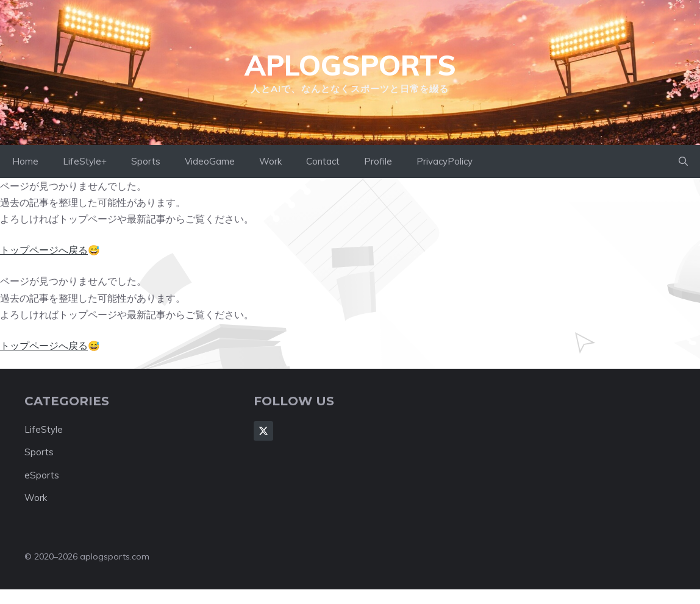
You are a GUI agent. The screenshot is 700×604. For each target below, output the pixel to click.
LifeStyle (44, 429)
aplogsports (350, 65)
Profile (378, 161)
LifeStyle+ (85, 161)
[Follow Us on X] (263, 431)
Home (25, 161)
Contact (323, 161)
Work (270, 161)
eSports (42, 475)
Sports (146, 161)
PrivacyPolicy (445, 161)
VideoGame (210, 161)
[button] (683, 162)
